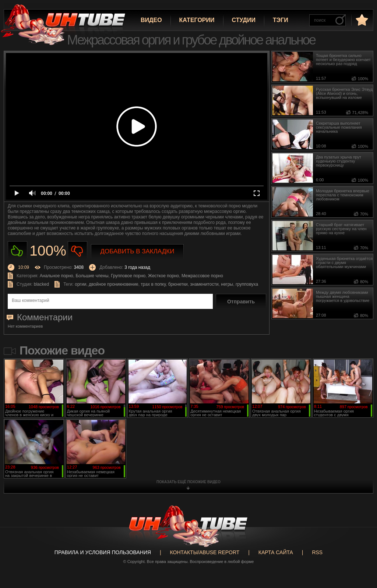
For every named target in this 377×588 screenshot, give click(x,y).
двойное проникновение (114, 284)
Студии (244, 20)
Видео (151, 20)
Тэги (281, 20)
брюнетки (178, 284)
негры (227, 284)
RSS (317, 552)
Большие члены (92, 276)
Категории (197, 20)
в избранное (361, 20)
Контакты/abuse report (205, 552)
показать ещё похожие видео (188, 482)
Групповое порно (128, 276)
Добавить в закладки (138, 251)
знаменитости (204, 284)
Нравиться (17, 251)
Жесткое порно (163, 276)
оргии (80, 284)
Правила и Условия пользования (103, 552)
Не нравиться (77, 251)
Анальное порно (57, 276)
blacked (41, 284)
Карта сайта (276, 552)
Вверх (360, 554)
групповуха (247, 284)
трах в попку (153, 284)
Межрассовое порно (202, 276)
